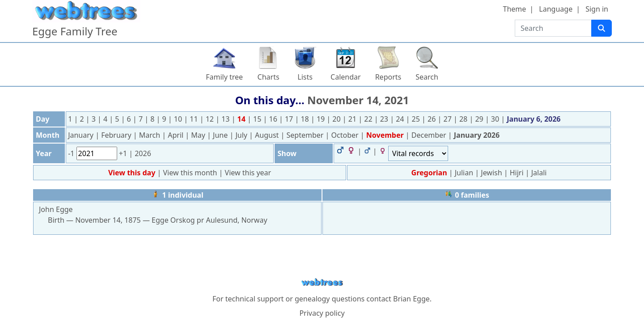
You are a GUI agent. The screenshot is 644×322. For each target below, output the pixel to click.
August (268, 135)
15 (258, 119)
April (176, 135)
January (82, 135)
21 (353, 119)
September (306, 135)
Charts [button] (269, 77)
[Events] (418, 153)
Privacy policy (322, 313)
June (221, 135)
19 (322, 119)
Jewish (491, 173)
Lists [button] (305, 77)
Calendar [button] (346, 77)
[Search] (602, 28)
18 (305, 119)
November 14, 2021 (358, 100)
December (430, 135)
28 (464, 119)
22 (369, 119)
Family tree (224, 77)
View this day (133, 173)
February (117, 135)
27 (449, 119)
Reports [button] (388, 77)
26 (432, 119)
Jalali (539, 173)
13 (226, 119)
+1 (124, 153)
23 (385, 119)
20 (337, 119)
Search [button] (427, 77)
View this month (191, 173)
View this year (248, 173)
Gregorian (429, 173)
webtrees (322, 282)
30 (496, 119)
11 (195, 119)
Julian (464, 173)
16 (274, 119)
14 (242, 119)
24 (401, 119)
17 (290, 119)
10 (179, 119)
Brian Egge (411, 299)
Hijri (517, 173)
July (242, 135)
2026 (143, 153)
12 (211, 119)
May (199, 135)
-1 (72, 153)
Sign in (597, 9)
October (346, 135)
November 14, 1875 (108, 220)
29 (480, 119)
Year (44, 153)
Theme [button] (515, 9)
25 (417, 119)
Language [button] (556, 9)
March (151, 135)
